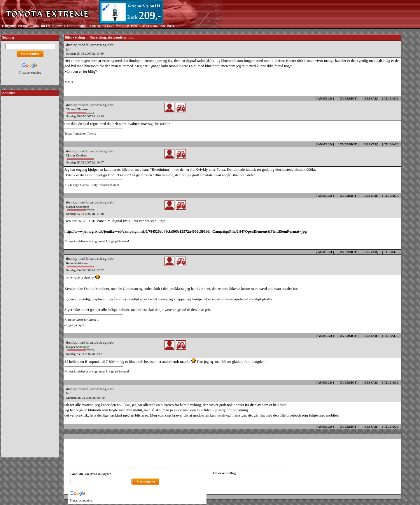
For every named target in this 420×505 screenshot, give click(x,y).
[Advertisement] (30, 185)
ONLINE (22, 26)
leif (68, 49)
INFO (170, 26)
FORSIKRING (156, 26)
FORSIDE (8, 26)
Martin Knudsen (77, 155)
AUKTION (97, 26)
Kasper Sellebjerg (78, 207)
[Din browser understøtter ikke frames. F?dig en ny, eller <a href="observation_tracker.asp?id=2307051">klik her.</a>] (239, 481)
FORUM (57, 26)
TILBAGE (391, 98)
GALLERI (71, 26)
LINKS (110, 26)
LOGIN (34, 26)
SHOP (83, 26)
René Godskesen (77, 263)
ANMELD (325, 98)
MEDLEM (123, 26)
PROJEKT (138, 26)
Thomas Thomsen (78, 109)
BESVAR (371, 98)
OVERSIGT (348, 98)
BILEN (45, 26)
